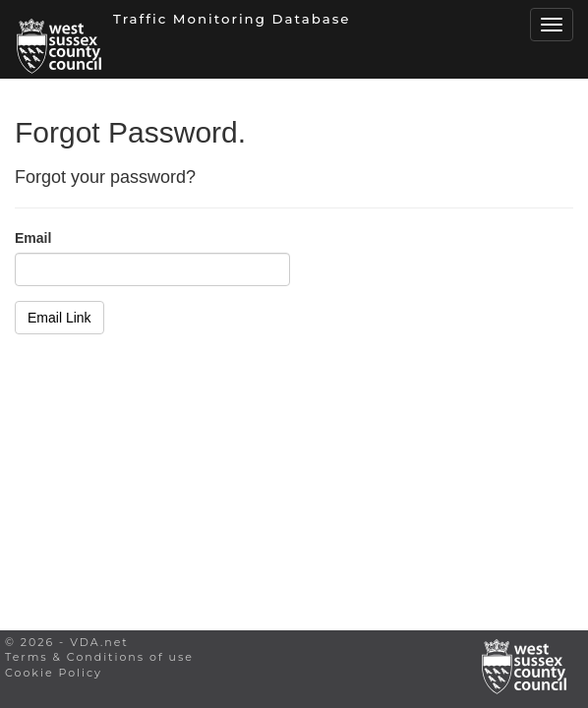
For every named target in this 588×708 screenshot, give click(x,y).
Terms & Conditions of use (99, 657)
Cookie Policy (54, 673)
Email (33, 238)
